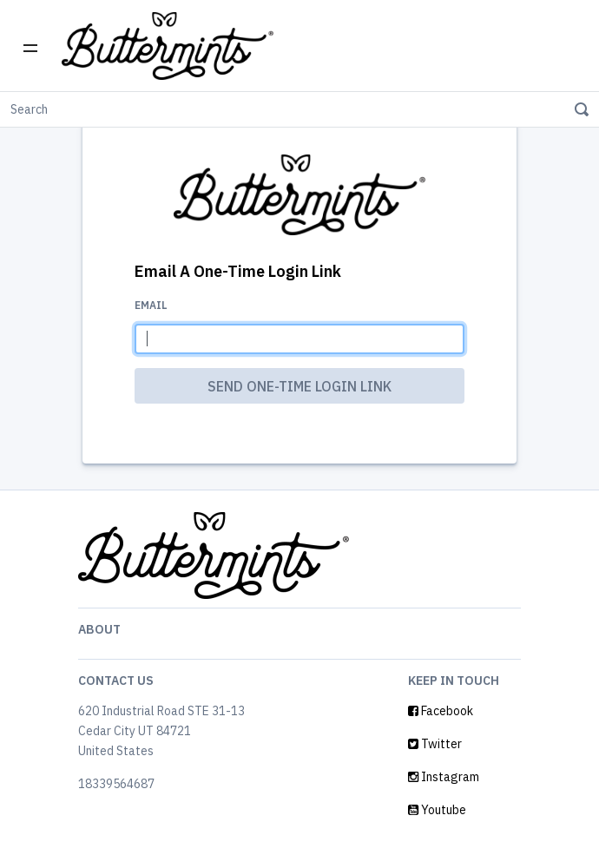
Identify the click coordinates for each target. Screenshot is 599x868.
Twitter (435, 744)
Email (151, 305)
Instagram (444, 777)
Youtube (437, 810)
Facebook (441, 711)
